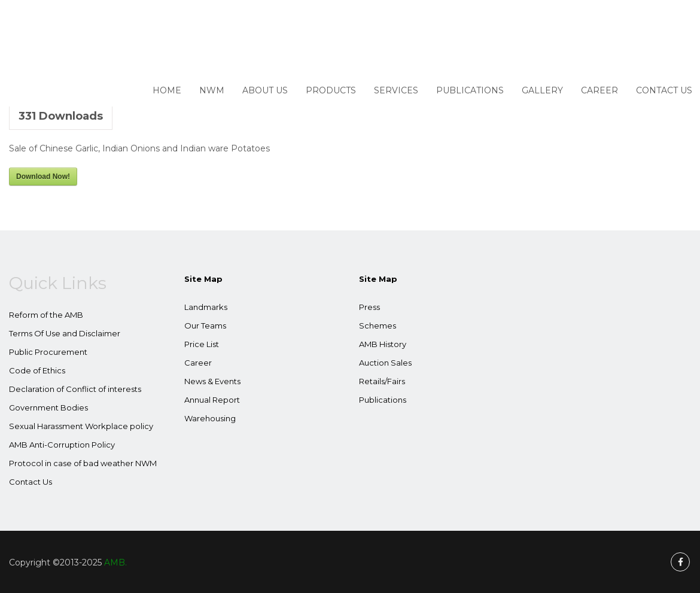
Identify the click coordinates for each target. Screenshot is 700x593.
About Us (265, 90)
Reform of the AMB (46, 315)
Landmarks (206, 307)
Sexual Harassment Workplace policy (81, 426)
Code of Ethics (37, 370)
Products (331, 90)
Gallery (542, 90)
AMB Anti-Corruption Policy (62, 445)
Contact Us (664, 90)
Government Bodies (48, 408)
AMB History (383, 344)
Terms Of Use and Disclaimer (65, 333)
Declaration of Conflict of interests (75, 389)
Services (396, 90)
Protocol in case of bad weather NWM (83, 463)
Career (599, 90)
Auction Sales (385, 363)
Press (369, 307)
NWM (212, 90)
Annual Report (212, 400)
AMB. (115, 562)
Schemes (378, 326)
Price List (202, 344)
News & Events (212, 381)
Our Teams (205, 326)
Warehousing (210, 418)
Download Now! (43, 177)
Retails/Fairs (382, 381)
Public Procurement (48, 352)
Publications (470, 90)
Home (167, 90)
